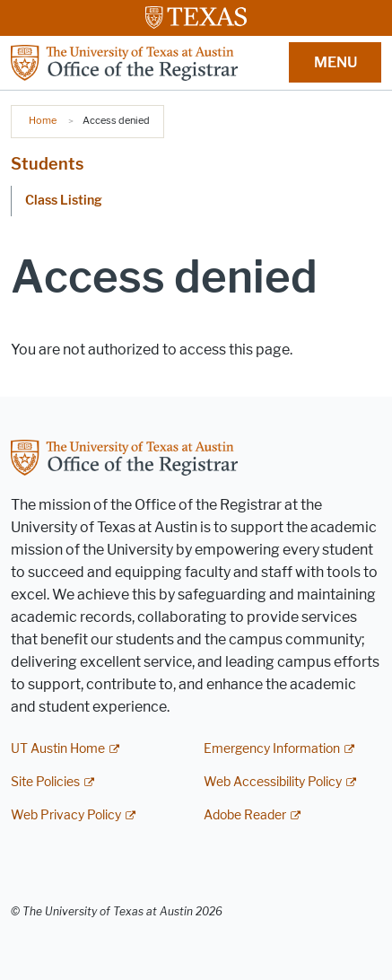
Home (43, 120)
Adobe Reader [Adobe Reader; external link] (245, 815)
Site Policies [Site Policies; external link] (45, 782)
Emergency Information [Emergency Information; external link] (272, 749)
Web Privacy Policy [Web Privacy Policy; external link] (66, 815)
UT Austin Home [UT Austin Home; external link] (58, 749)
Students (47, 164)
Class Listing (64, 201)
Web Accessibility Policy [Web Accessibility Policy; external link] (273, 782)
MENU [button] (335, 62)
